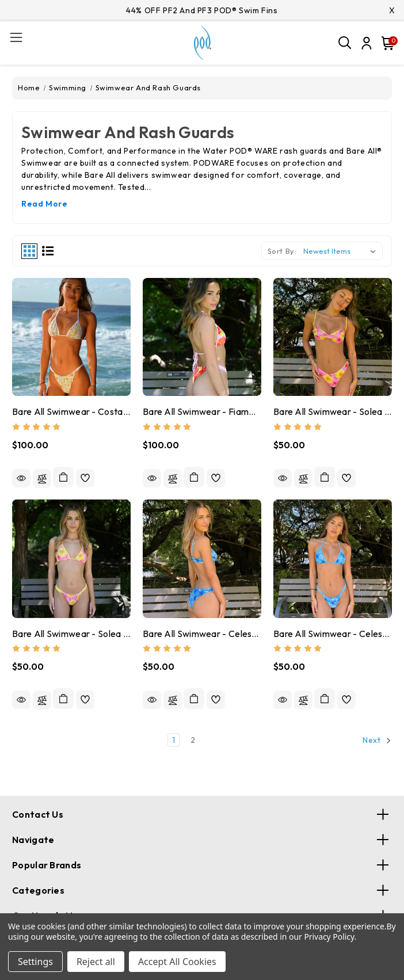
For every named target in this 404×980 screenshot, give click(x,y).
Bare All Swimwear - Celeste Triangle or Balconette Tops (333, 634)
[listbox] (342, 251)
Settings (35, 962)
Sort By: (282, 251)
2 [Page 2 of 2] (193, 740)
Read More (44, 204)
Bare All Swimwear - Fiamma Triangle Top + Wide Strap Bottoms (202, 411)
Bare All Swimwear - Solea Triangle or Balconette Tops (71, 634)
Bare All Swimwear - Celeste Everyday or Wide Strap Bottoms (202, 634)
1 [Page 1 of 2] (174, 740)
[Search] (345, 43)
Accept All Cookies (177, 962)
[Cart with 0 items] (386, 43)
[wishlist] (85, 478)
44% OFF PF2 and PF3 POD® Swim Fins (202, 10)
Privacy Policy (329, 937)
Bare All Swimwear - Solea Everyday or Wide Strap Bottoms (333, 411)
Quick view (21, 478)
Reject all (96, 962)
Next (377, 741)
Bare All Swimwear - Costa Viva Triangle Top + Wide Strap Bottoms (71, 411)
